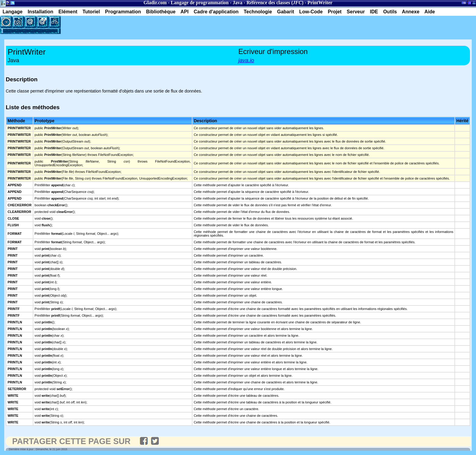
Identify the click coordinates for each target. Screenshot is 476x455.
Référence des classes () (275, 3)
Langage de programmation (200, 3)
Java (238, 3)
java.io (246, 60)
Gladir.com (155, 3)
